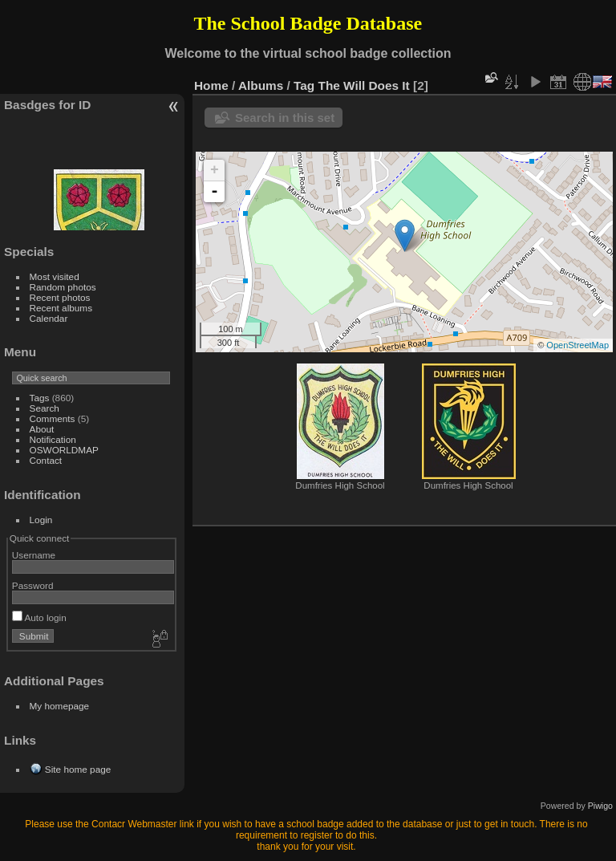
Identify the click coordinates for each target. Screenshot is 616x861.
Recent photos (60, 297)
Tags (40, 398)
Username (34, 555)
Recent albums (61, 308)
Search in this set (285, 118)
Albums (261, 85)
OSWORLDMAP (64, 450)
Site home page (78, 769)
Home (211, 85)
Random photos (63, 287)
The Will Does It (364, 85)
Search (45, 408)
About (42, 429)
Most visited (55, 276)
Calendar (49, 318)
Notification (53, 439)
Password (33, 585)
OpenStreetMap (577, 345)
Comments (53, 418)
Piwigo (600, 806)
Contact (46, 460)
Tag (304, 85)
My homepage (60, 706)
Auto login (39, 617)
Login (41, 520)
